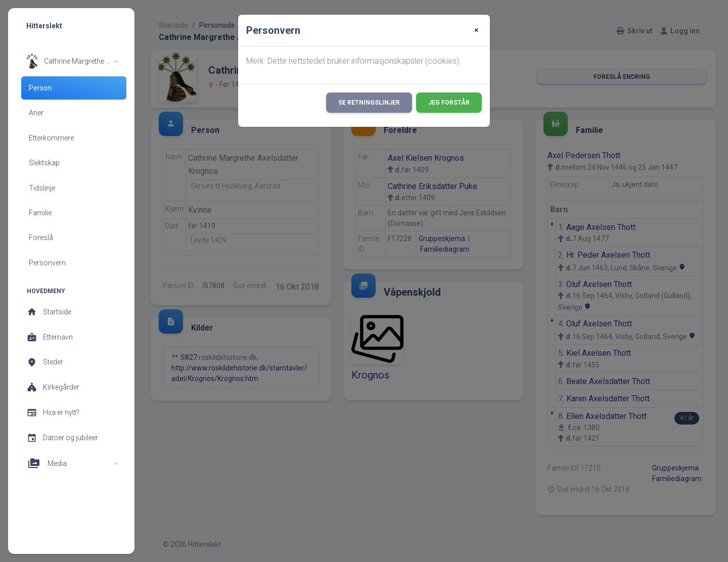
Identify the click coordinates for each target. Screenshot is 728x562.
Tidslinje (42, 188)
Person (40, 88)
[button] (73, 61)
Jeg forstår (449, 103)
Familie (40, 213)
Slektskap (44, 163)
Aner (36, 113)
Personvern (47, 263)
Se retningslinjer (369, 103)
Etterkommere (51, 138)
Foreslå (41, 238)
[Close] (476, 30)
